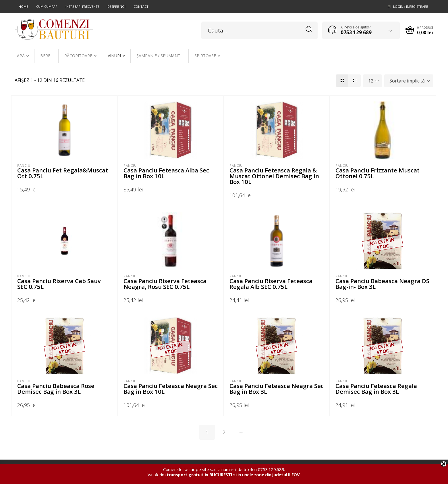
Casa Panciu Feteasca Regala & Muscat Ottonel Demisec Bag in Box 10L (274, 176)
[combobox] (372, 81)
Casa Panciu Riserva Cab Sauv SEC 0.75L (59, 284)
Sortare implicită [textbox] (407, 81)
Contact (141, 6)
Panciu (24, 165)
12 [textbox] (371, 81)
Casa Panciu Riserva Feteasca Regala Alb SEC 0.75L (271, 284)
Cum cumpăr (47, 6)
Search (309, 29)
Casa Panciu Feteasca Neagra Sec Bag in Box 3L (277, 389)
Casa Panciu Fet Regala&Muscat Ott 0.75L (63, 173)
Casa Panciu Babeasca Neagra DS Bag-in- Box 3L (382, 284)
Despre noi (116, 6)
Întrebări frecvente (82, 6)
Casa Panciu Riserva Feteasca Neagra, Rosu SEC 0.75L (165, 284)
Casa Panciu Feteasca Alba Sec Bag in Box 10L (166, 173)
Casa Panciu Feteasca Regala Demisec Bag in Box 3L (376, 389)
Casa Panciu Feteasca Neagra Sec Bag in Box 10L (171, 389)
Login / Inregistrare (411, 6)
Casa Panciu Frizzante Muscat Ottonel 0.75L (377, 173)
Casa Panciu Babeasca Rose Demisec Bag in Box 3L (56, 389)
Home (23, 6)
